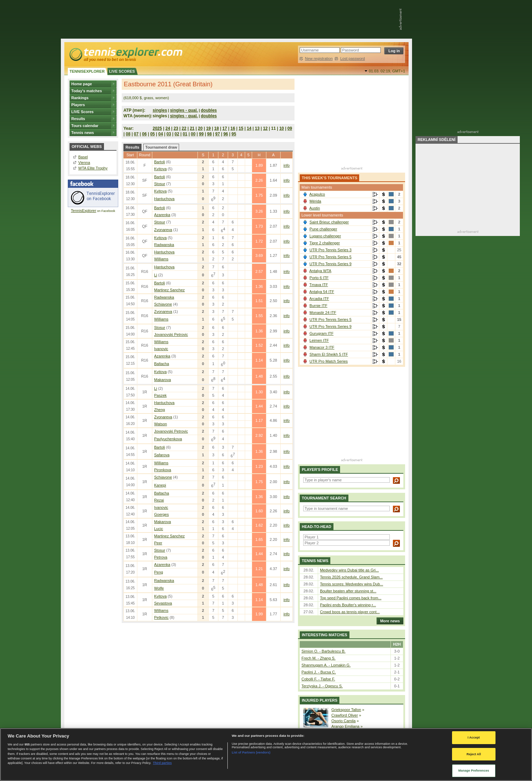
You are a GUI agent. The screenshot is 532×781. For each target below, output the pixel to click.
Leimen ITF (319, 340)
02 (177, 134)
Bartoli (159, 162)
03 (169, 134)
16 (233, 128)
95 (234, 134)
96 (225, 134)
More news (388, 621)
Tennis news (83, 133)
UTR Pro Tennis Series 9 (331, 264)
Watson (160, 424)
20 (200, 128)
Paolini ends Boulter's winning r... (348, 605)
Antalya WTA (320, 271)
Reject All (474, 754)
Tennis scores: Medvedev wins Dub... (352, 584)
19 (208, 128)
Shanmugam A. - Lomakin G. (326, 665)
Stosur (160, 184)
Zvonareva (163, 230)
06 (144, 134)
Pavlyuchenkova (168, 439)
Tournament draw (161, 147)
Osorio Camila (344, 721)
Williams (161, 259)
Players (78, 105)
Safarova (162, 455)
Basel (83, 157)
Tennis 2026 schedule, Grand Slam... (351, 577)
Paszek (160, 395)
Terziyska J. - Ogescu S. (322, 686)
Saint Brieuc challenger (329, 222)
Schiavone (163, 304)
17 (224, 128)
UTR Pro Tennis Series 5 (331, 257)
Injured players (320, 700)
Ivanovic (161, 349)
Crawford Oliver (345, 715)
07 (136, 134)
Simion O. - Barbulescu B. (324, 651)
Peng (159, 572)
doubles (209, 110)
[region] (266, 755)
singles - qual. (184, 110)
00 (193, 134)
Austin (315, 208)
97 (217, 134)
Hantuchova (164, 199)
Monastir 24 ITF (323, 313)
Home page (82, 84)
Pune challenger (323, 229)
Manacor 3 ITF (322, 347)
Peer (158, 543)
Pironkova (163, 470)
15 (241, 128)
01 (185, 134)
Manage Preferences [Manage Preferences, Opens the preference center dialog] (474, 771)
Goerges (161, 514)
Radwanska (164, 245)
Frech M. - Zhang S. (319, 658)
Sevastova (163, 603)
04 (160, 134)
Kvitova (160, 169)
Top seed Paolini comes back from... (351, 598)
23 (176, 128)
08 (128, 134)
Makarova (162, 380)
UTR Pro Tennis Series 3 (331, 250)
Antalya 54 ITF (322, 292)
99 (201, 134)
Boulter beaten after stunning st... (348, 591)
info (287, 165)
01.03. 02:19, (387, 71)
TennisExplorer (84, 211)
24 (168, 128)
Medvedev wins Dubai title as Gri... (349, 570)
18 (216, 128)
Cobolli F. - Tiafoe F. (318, 679)
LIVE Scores (82, 112)
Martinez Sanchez (169, 290)
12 (265, 128)
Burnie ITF (318, 306)
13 (257, 128)
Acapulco (317, 194)
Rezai (159, 500)
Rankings (80, 98)
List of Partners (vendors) (251, 752)
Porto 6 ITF (319, 278)
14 (249, 128)
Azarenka (162, 215)
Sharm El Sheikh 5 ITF (329, 354)
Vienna (84, 163)
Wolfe (159, 588)
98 (209, 134)
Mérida (315, 201)
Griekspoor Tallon (346, 710)
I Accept (474, 737)
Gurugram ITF (321, 333)
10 (281, 128)
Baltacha (162, 364)
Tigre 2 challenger (325, 243)
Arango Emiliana (345, 726)
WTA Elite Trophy (93, 168)
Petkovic (161, 617)
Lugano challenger (325, 236)
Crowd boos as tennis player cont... (350, 612)
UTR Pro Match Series (329, 361)
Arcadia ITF (319, 299)
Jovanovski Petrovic (171, 334)
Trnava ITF (319, 285)
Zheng (159, 410)
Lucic (159, 529)
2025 (157, 128)
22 (184, 128)
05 (152, 134)
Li (156, 275)
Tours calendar (85, 126)
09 (290, 128)
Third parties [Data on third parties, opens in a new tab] (162, 763)
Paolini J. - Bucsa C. (319, 672)
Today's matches (87, 91)
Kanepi (160, 485)
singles (160, 110)
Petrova (161, 557)
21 (192, 128)
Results (78, 119)
